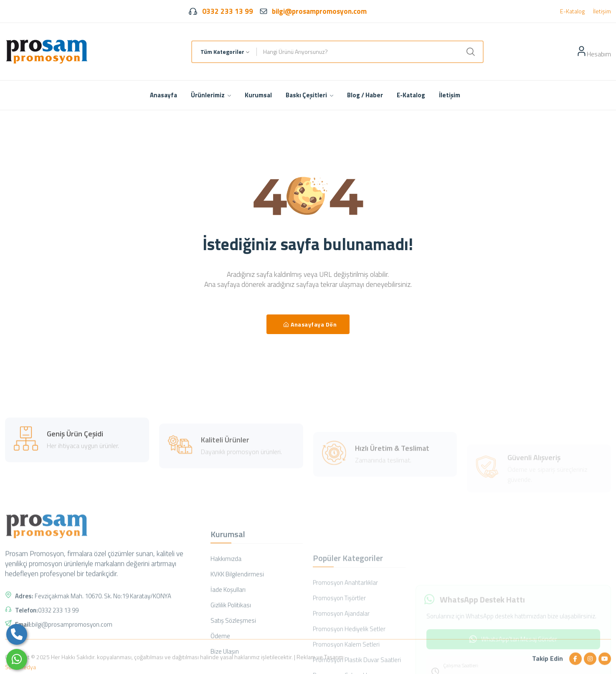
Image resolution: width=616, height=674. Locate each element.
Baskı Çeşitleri (309, 95)
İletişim (602, 11)
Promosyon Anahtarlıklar (345, 630)
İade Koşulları (228, 637)
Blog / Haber (365, 95)
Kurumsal (258, 95)
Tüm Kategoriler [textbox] (222, 52)
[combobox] (224, 52)
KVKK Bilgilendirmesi (237, 622)
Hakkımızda (226, 606)
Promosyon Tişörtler (339, 645)
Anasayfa (164, 95)
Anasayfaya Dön (310, 324)
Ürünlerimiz (211, 95)
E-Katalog (572, 11)
